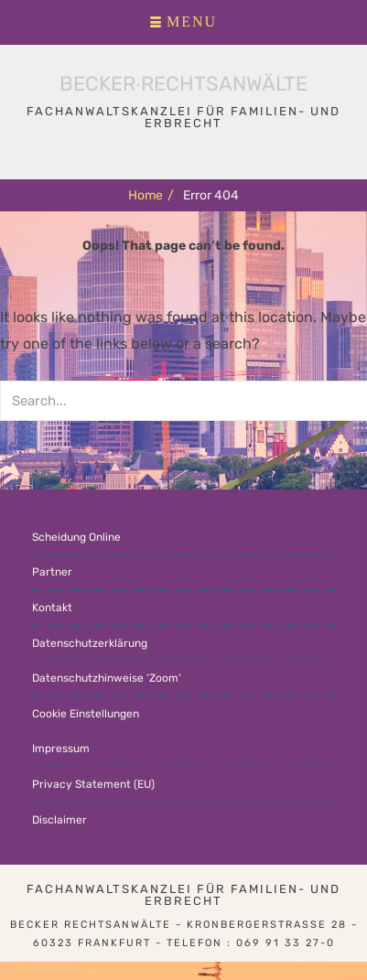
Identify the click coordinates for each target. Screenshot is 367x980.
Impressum (61, 748)
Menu (192, 22)
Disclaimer (59, 820)
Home (151, 195)
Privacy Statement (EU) (93, 784)
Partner (52, 572)
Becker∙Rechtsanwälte (183, 84)
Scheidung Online (76, 537)
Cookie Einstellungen (86, 714)
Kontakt (52, 608)
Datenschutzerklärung (90, 643)
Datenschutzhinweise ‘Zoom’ (107, 678)
